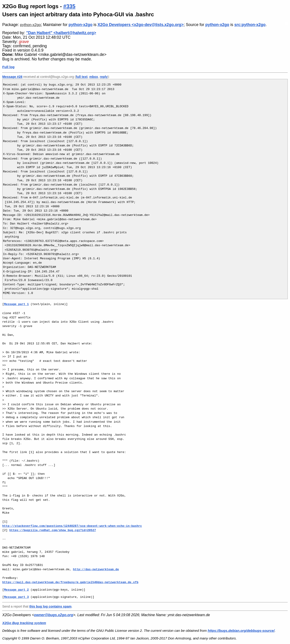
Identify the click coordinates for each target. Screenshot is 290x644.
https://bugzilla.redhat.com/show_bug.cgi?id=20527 (53, 530)
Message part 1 (16, 304)
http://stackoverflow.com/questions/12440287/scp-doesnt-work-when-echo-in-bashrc (72, 526)
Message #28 (12, 77)
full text (82, 77)
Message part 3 (16, 597)
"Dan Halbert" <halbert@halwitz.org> (61, 33)
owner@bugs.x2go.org (54, 615)
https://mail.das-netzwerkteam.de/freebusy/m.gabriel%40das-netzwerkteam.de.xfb (70, 582)
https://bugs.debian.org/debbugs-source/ (241, 631)
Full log (8, 67)
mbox (94, 77)
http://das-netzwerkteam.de (96, 569)
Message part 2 (16, 590)
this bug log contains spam (50, 606)
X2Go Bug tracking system (24, 623)
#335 (69, 6)
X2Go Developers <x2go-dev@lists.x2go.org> (140, 25)
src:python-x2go (250, 25)
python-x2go (30, 25)
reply (104, 77)
